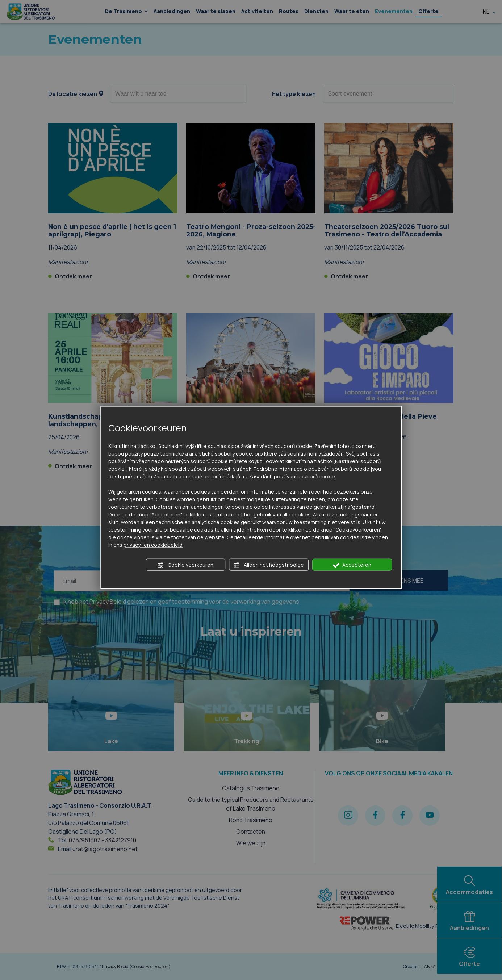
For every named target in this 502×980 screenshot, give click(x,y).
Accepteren (352, 565)
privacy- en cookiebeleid (153, 545)
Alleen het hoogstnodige (269, 565)
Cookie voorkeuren (185, 565)
